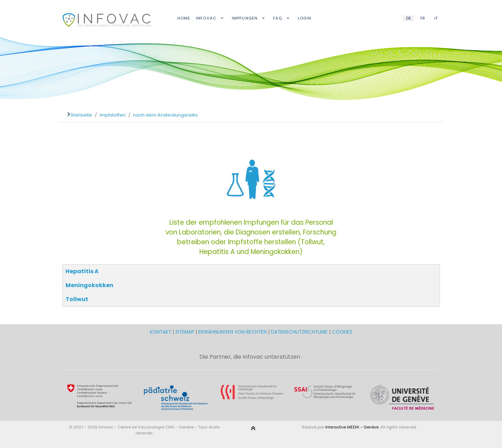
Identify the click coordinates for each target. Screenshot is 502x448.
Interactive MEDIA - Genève (352, 427)
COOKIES (342, 332)
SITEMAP (185, 332)
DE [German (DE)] (409, 18)
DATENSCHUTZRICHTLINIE (299, 332)
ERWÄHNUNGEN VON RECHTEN (233, 332)
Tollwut (77, 299)
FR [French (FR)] (423, 18)
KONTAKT (161, 332)
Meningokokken (89, 285)
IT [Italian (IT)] (436, 18)
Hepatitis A (82, 271)
